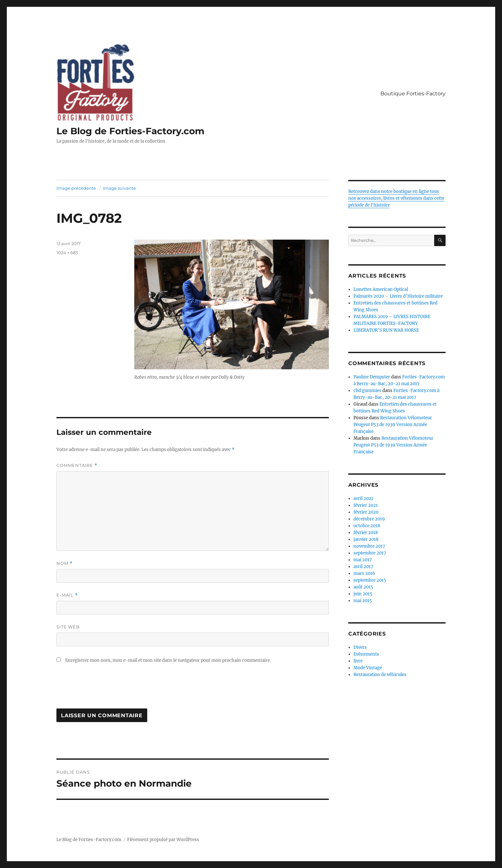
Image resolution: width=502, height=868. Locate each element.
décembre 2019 (369, 519)
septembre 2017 (370, 553)
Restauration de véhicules (380, 675)
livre (358, 661)
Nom (65, 563)
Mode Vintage (368, 668)
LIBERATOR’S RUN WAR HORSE (386, 330)
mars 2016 (364, 573)
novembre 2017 (369, 546)
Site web (68, 627)
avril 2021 (363, 499)
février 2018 (366, 533)
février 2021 (366, 505)
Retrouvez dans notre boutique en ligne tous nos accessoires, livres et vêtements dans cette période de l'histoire (396, 198)
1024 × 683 (67, 253)
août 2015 (363, 587)
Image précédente (76, 188)
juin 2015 (363, 594)
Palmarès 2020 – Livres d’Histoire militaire (398, 296)
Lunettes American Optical (381, 289)
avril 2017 (363, 567)
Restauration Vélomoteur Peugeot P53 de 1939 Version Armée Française (393, 425)
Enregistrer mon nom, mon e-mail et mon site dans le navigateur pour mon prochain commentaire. (168, 660)
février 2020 (366, 512)
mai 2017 (363, 560)
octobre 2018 (367, 526)
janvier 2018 (366, 539)
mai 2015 (363, 601)
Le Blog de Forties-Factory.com (130, 131)
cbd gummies (367, 391)
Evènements (366, 654)
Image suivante (119, 188)
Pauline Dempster (372, 377)
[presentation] (106, 689)
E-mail (67, 595)
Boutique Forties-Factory (413, 94)
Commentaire (77, 465)
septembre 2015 (370, 580)
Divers (360, 647)
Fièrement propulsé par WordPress (163, 840)
